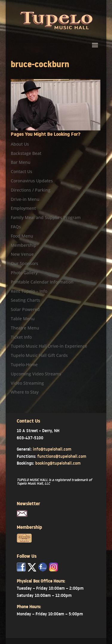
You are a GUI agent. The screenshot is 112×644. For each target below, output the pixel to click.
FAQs (16, 227)
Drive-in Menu (25, 199)
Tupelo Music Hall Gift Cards (39, 355)
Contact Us (22, 171)
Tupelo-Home (24, 365)
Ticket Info (21, 337)
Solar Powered (25, 309)
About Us (20, 144)
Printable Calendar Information (42, 282)
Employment (23, 208)
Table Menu (23, 319)
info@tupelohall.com (52, 449)
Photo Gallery (24, 273)
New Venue (22, 254)
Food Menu (22, 236)
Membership (24, 245)
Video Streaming (27, 383)
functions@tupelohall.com (62, 456)
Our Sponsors (24, 263)
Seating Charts (25, 300)
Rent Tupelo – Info (29, 291)
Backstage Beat (26, 153)
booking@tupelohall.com (58, 463)
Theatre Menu (25, 328)
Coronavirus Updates (32, 181)
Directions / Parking (31, 190)
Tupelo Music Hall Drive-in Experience (49, 346)
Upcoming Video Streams (36, 374)
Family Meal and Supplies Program (46, 217)
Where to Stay (25, 392)
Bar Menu (21, 162)
